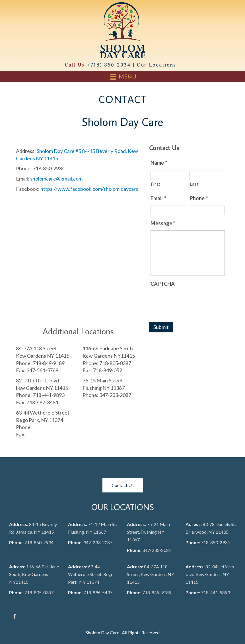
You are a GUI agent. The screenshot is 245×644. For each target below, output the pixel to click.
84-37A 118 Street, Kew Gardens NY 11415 (151, 574)
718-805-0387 (39, 592)
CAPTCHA (163, 284)
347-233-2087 (98, 542)
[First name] (168, 175)
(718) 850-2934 (109, 65)
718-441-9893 (215, 592)
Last (194, 184)
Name (159, 163)
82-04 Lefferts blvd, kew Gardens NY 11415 (210, 574)
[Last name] (207, 175)
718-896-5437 (98, 592)
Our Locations (157, 65)
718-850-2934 (39, 542)
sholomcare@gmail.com (56, 179)
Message (163, 223)
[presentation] (194, 302)
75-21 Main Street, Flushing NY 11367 (148, 532)
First (156, 184)
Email (158, 198)
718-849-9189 (157, 592)
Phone (199, 198)
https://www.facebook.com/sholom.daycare (89, 189)
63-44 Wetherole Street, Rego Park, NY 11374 (91, 574)
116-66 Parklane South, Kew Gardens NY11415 (34, 574)
